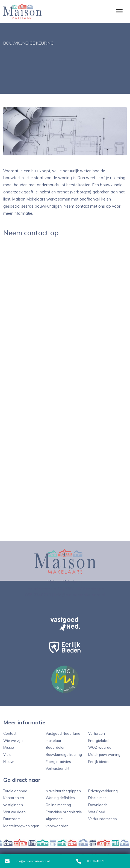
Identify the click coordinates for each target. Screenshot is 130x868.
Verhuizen (97, 733)
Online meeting (58, 805)
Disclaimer (97, 798)
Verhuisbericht (57, 768)
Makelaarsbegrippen (63, 791)
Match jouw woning (104, 754)
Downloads (98, 805)
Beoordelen (56, 747)
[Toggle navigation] (119, 11)
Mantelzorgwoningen (21, 826)
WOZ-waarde (100, 747)
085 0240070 (90, 861)
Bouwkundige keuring (64, 754)
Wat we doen (14, 812)
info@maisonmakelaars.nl (27, 861)
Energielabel (99, 741)
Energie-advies (58, 762)
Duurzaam (12, 819)
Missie (9, 747)
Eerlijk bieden (99, 762)
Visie (7, 754)
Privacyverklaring (103, 791)
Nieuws (9, 762)
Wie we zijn (13, 741)
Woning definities (60, 798)
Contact (10, 733)
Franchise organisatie (64, 812)
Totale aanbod (15, 791)
